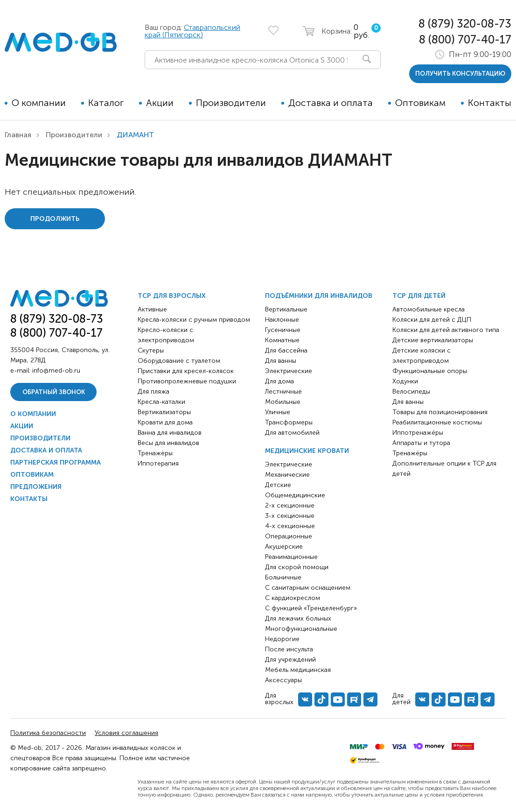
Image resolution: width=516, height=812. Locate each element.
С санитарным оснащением (308, 588)
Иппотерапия (158, 463)
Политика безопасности (48, 733)
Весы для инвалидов (168, 443)
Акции (160, 103)
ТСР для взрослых (172, 296)
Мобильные (283, 402)
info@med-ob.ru (56, 371)
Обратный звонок (54, 392)
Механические (287, 475)
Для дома (279, 381)
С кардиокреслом (293, 598)
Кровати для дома (165, 422)
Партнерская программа (56, 462)
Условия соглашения (126, 733)
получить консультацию (460, 74)
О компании (39, 103)
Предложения (36, 487)
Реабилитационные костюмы (437, 422)
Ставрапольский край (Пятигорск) (192, 31)
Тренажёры (155, 453)
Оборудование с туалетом (179, 361)
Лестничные (283, 392)
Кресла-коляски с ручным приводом (194, 320)
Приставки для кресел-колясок (186, 371)
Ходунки (405, 381)
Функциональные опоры (430, 371)
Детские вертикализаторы (433, 340)
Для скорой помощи (297, 567)
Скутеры (151, 350)
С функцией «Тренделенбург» (311, 608)
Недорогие (282, 639)
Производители (231, 103)
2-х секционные (290, 505)
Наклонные (282, 320)
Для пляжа (153, 392)
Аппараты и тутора (421, 443)
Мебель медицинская (298, 670)
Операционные (289, 536)
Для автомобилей (292, 433)
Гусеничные (283, 330)
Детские (278, 485)
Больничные (283, 577)
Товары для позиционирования (440, 412)
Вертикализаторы (164, 412)
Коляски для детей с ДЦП (432, 320)
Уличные (278, 412)
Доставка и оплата (331, 103)
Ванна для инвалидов (170, 433)
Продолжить (55, 219)
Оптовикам (420, 103)
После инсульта (289, 649)
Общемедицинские (295, 495)
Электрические (289, 371)
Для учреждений (290, 660)
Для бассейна (286, 350)
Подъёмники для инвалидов (319, 296)
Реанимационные (291, 557)
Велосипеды (411, 392)
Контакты (490, 103)
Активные (152, 309)
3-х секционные (290, 516)
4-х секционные (290, 526)
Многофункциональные (301, 629)
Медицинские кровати (307, 451)
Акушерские (284, 547)
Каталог (106, 103)
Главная (18, 135)
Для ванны (281, 361)
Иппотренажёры (418, 433)
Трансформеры (289, 422)
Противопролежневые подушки (187, 381)
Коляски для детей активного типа (446, 330)
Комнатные (282, 340)
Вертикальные (286, 309)
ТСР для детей (419, 296)
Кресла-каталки (161, 402)
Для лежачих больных (298, 618)
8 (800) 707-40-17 (465, 39)
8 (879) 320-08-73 (465, 24)
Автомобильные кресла (429, 309)
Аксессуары (283, 680)
